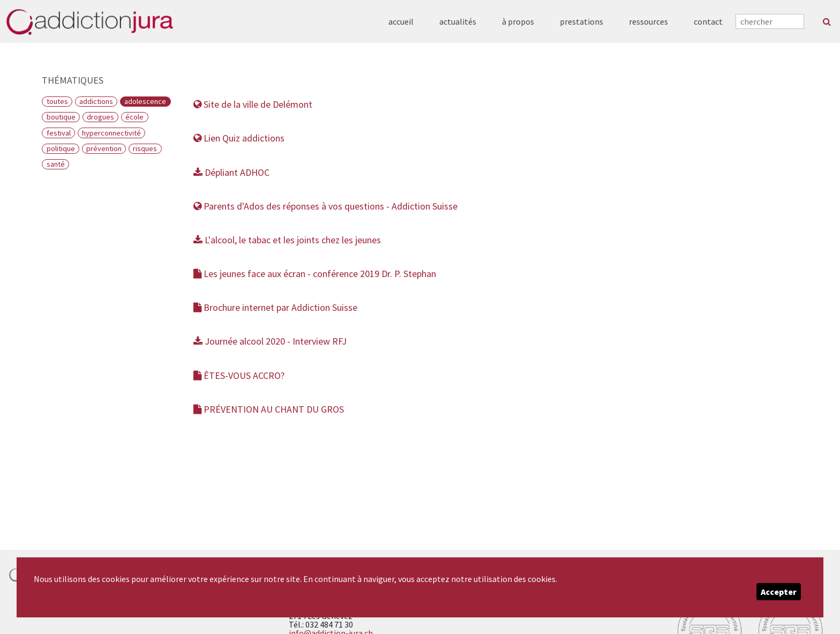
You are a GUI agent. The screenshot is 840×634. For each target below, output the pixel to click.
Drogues (100, 117)
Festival (59, 133)
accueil (401, 21)
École (134, 117)
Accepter (779, 592)
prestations (582, 21)
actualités (458, 21)
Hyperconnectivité (111, 133)
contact (708, 21)
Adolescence (145, 101)
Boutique (61, 117)
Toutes (57, 101)
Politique (61, 148)
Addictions (96, 101)
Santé (56, 164)
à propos (518, 21)
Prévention (104, 148)
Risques (145, 148)
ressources (648, 21)
